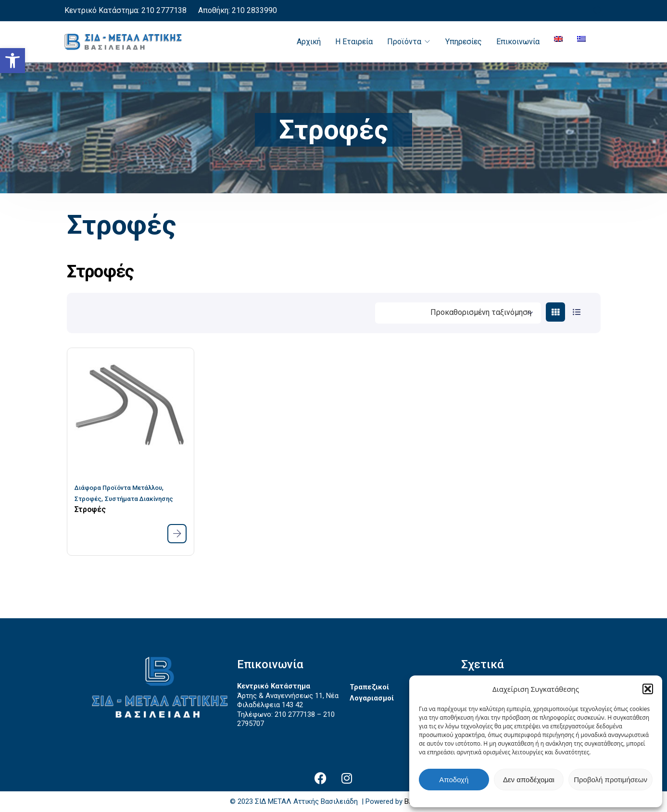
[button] (648, 689)
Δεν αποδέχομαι (529, 780)
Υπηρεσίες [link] (464, 42)
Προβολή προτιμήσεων (610, 780)
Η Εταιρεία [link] (354, 42)
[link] (13, 61)
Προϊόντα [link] (404, 42)
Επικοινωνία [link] (518, 42)
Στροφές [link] (88, 499)
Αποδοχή (454, 780)
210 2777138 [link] (164, 10)
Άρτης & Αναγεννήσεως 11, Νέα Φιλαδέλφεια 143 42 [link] (288, 700)
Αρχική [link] (309, 42)
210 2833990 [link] (253, 10)
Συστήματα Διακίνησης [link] (139, 499)
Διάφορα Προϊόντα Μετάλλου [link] (118, 488)
